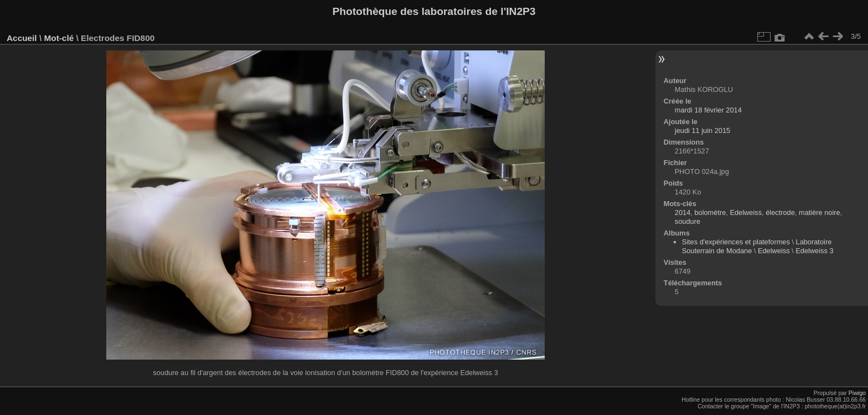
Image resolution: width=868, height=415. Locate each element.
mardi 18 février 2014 (708, 110)
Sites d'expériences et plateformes (736, 242)
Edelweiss (746, 212)
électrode (780, 212)
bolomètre (710, 212)
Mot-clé (59, 38)
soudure (688, 221)
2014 (683, 212)
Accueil (22, 38)
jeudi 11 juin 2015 (702, 130)
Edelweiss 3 (814, 251)
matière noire (820, 212)
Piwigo (857, 393)
